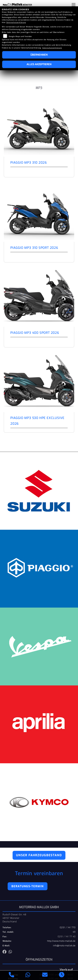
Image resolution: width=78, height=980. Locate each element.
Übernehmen (39, 55)
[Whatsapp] (28, 975)
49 (74, 932)
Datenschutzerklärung (16, 22)
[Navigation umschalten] (74, 5)
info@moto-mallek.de (64, 946)
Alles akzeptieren (39, 64)
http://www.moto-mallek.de (61, 941)
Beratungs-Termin (28, 886)
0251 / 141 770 (68, 927)
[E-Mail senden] (45, 975)
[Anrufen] (12, 975)
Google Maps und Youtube (20, 36)
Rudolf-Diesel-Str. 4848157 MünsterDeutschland (14, 918)
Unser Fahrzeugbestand (39, 855)
